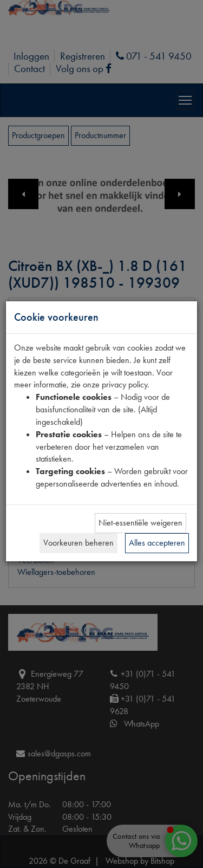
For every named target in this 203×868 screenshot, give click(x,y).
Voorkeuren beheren (78, 543)
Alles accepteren (157, 543)
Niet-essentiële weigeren (140, 523)
